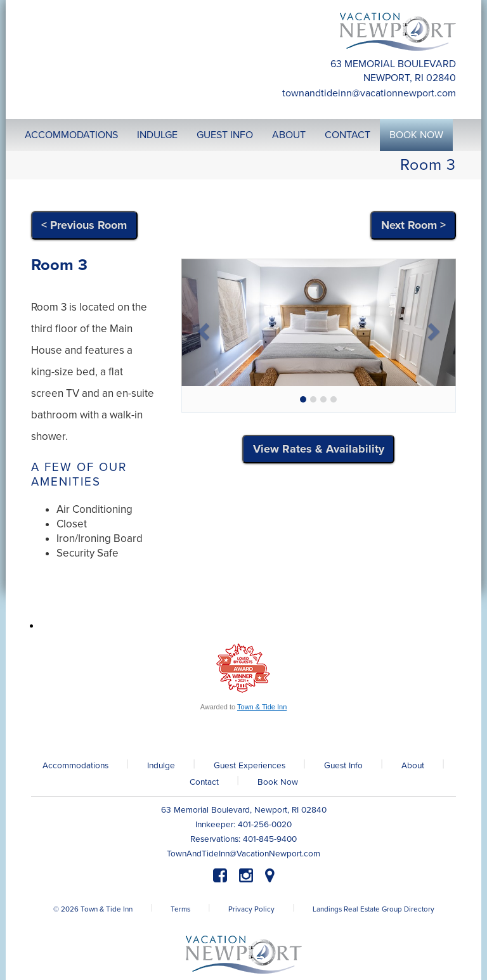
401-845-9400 (270, 839)
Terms (180, 909)
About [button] (289, 135)
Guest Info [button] (225, 135)
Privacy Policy (251, 909)
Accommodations (75, 766)
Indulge (161, 766)
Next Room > (413, 225)
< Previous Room (84, 225)
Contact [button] (347, 135)
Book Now (278, 782)
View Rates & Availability (319, 449)
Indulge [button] (157, 135)
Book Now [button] (416, 135)
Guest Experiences (250, 766)
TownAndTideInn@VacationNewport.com (369, 93)
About (413, 766)
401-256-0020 (265, 825)
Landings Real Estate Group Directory (373, 909)
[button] (202, 328)
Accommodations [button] (71, 135)
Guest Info (343, 766)
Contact (204, 782)
